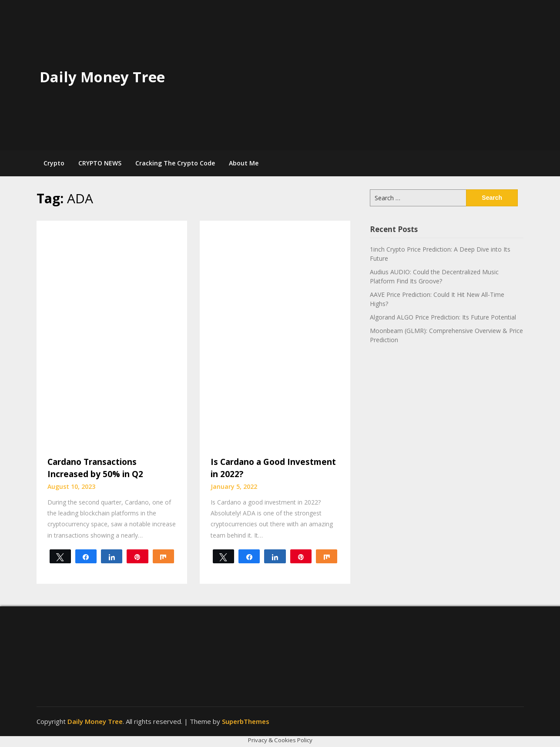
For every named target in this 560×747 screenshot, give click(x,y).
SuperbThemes (246, 721)
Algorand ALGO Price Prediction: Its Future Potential (443, 317)
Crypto (54, 163)
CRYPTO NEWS (100, 163)
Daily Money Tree (102, 77)
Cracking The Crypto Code (175, 163)
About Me (244, 163)
